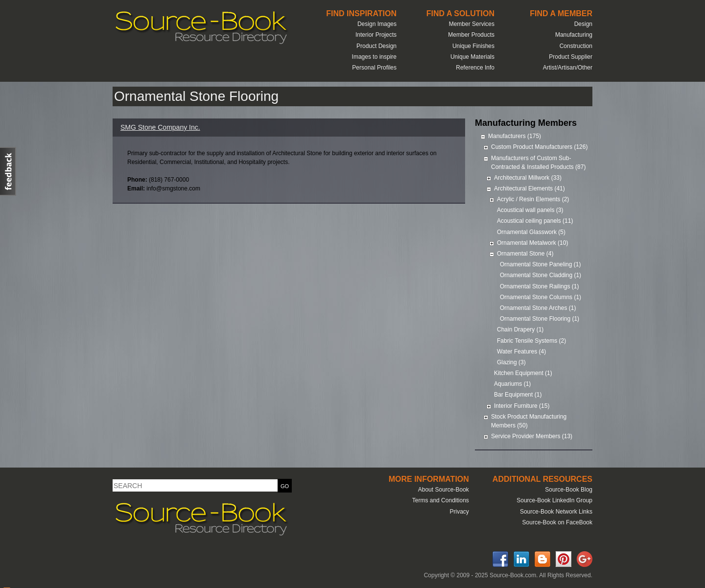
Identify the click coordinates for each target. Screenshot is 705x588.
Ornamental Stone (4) (525, 254)
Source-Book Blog (569, 490)
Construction (576, 46)
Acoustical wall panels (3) (530, 210)
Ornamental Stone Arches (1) (538, 308)
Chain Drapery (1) (520, 329)
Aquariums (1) (512, 384)
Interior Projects (376, 35)
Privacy (459, 512)
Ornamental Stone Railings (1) (539, 286)
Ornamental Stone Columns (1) (540, 297)
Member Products (471, 35)
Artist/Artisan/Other (568, 68)
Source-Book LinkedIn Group (554, 500)
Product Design (376, 46)
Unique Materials (472, 57)
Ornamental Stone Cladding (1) (540, 275)
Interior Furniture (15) (522, 406)
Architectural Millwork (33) (528, 178)
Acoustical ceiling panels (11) (535, 221)
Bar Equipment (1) (518, 395)
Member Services (472, 24)
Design (583, 24)
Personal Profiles (374, 68)
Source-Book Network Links (556, 512)
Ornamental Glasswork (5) (531, 232)
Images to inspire (374, 57)
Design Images (377, 24)
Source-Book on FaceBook (557, 522)
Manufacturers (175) (515, 136)
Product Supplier (571, 57)
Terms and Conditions (441, 500)
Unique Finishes (473, 46)
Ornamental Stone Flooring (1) (540, 319)
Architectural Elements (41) (529, 188)
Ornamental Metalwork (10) (532, 243)
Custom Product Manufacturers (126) (539, 147)
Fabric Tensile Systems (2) (531, 341)
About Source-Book (444, 490)
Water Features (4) (521, 352)
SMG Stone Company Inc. (160, 127)
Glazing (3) (511, 362)
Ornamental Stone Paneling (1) (540, 264)
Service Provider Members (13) (532, 436)
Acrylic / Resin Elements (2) (533, 199)
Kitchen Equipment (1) (523, 373)
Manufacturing (574, 35)
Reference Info (475, 68)
